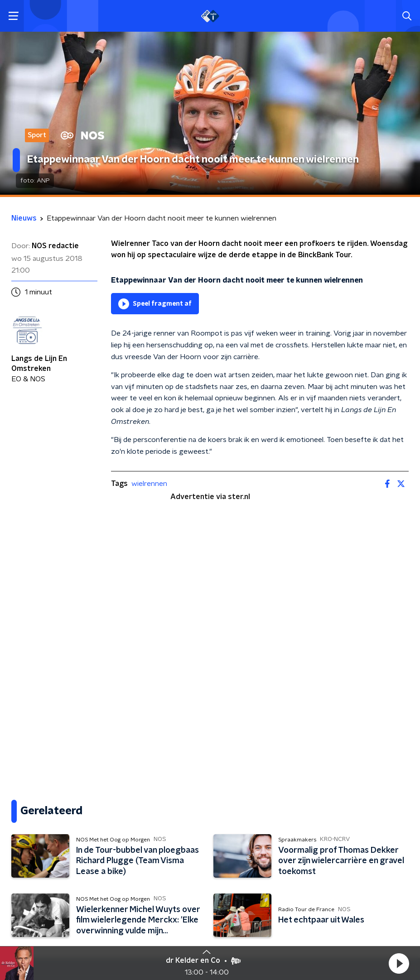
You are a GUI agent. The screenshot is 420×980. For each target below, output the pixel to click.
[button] (399, 963)
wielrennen (149, 484)
